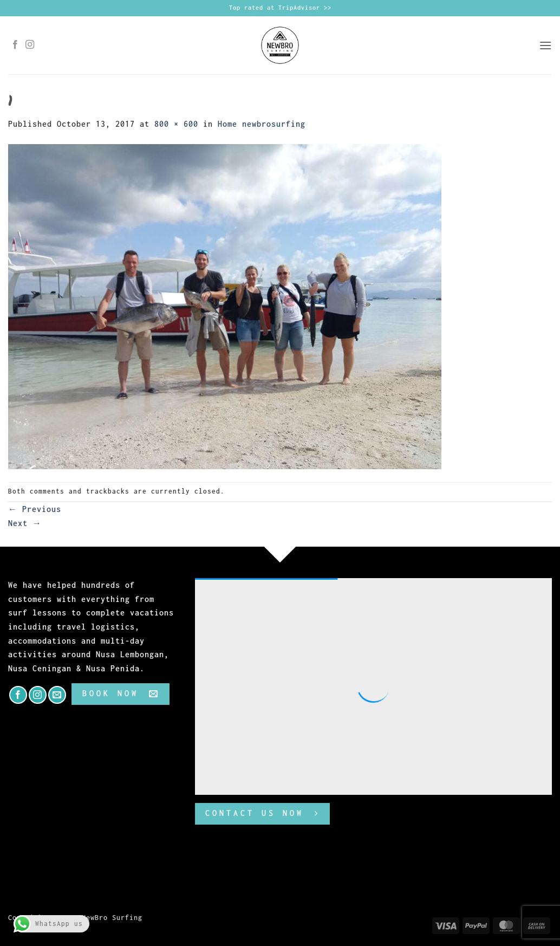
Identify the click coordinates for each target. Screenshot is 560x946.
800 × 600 (176, 124)
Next (25, 523)
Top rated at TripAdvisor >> (280, 8)
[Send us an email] (57, 695)
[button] (545, 45)
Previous (35, 509)
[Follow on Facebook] (15, 45)
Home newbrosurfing (262, 124)
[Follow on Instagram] (30, 45)
